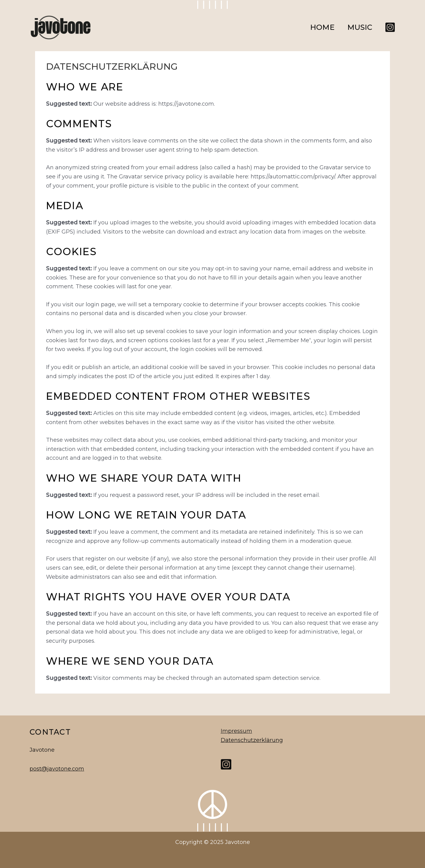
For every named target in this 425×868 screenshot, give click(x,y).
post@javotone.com (57, 768)
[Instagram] (390, 27)
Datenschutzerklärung (251, 740)
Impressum (236, 731)
